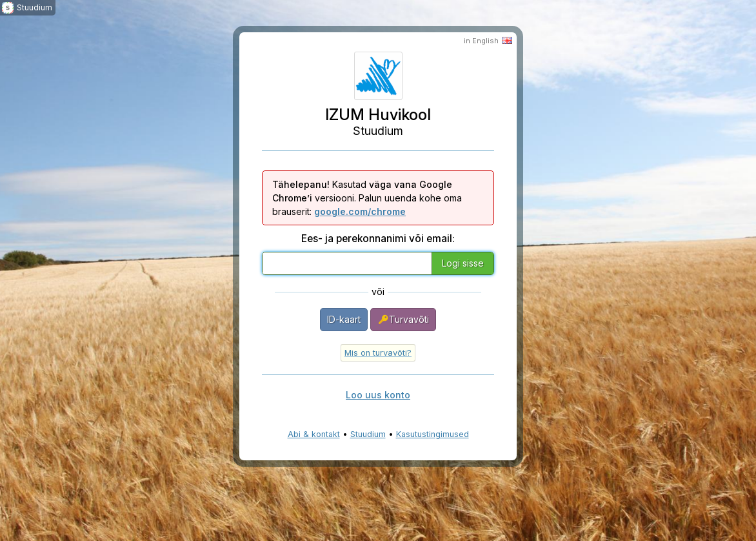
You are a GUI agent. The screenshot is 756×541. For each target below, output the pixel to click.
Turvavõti (403, 320)
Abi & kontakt (314, 434)
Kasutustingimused (433, 434)
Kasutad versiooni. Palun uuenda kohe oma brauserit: (367, 198)
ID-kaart (344, 319)
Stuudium (368, 434)
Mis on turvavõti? (378, 353)
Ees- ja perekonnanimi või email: (378, 239)
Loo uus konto (378, 395)
